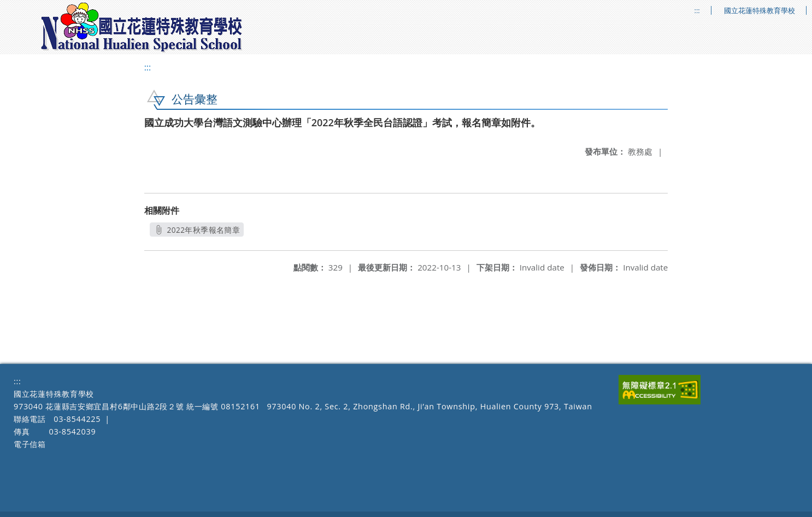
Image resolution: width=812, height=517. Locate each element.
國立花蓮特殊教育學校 (760, 11)
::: (697, 11)
